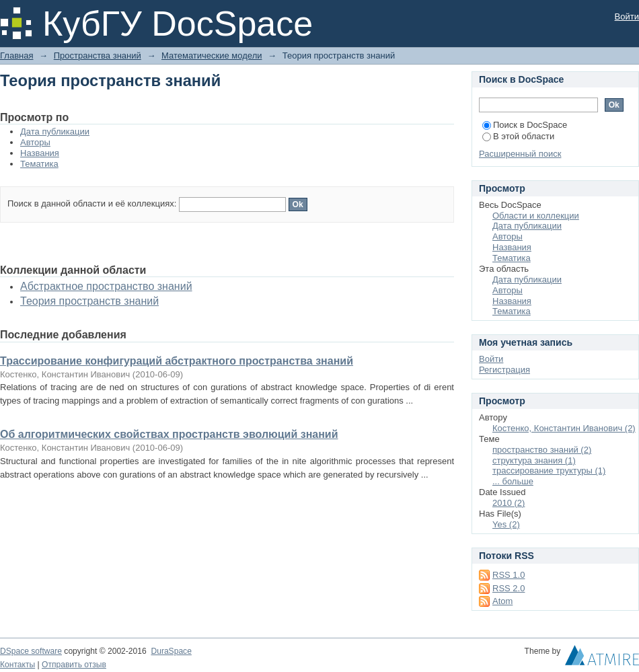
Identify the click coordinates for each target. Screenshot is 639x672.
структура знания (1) (534, 460)
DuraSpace (171, 651)
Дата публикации (55, 132)
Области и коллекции (536, 216)
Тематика (39, 164)
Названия (40, 153)
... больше (513, 481)
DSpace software (31, 651)
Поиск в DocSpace (525, 125)
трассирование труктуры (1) (549, 471)
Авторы (35, 142)
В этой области (518, 136)
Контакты (17, 665)
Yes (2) (506, 524)
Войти (627, 16)
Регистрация (504, 370)
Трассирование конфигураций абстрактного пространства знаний (177, 361)
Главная (16, 55)
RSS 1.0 (509, 575)
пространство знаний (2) (542, 450)
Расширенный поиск (520, 154)
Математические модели (212, 55)
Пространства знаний (98, 55)
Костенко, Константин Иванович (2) (564, 428)
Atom (502, 601)
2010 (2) (509, 503)
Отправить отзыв (74, 665)
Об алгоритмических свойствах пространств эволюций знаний (169, 434)
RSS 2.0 (509, 588)
